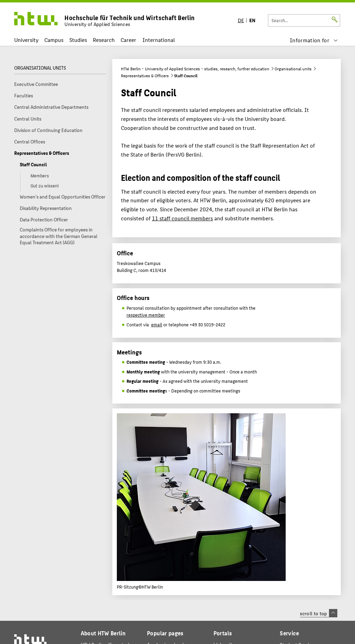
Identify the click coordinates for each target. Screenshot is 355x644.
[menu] (314, 40)
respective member (146, 315)
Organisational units (293, 69)
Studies (78, 40)
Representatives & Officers (145, 76)
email (157, 325)
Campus (54, 40)
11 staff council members (182, 218)
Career (128, 40)
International (159, 40)
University (26, 40)
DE (241, 20)
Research (104, 40)
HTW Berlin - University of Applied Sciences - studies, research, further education (195, 69)
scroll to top (318, 613)
